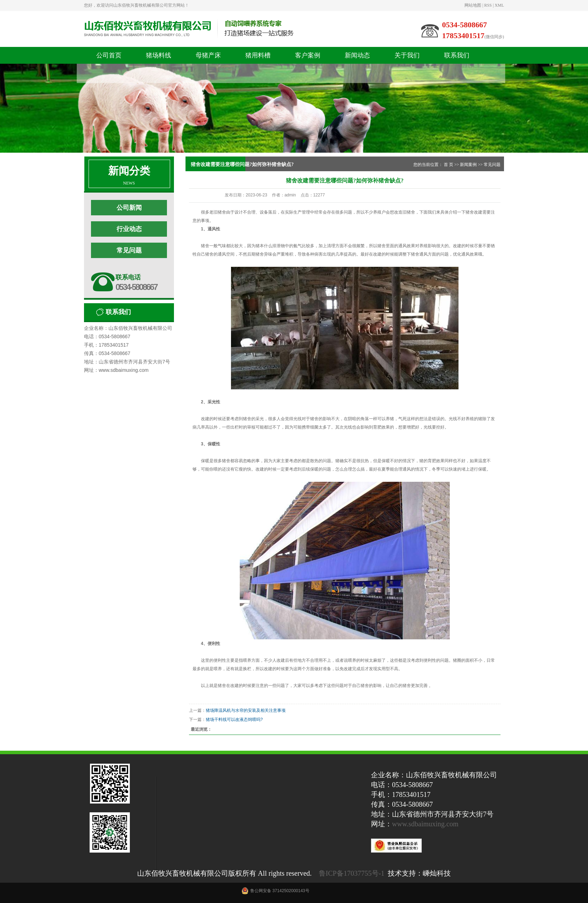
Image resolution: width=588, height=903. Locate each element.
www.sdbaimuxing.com (425, 824)
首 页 (449, 165)
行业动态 (129, 229)
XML (499, 5)
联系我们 (457, 55)
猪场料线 (159, 55)
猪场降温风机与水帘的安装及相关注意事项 (246, 710)
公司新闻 (129, 208)
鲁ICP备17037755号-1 (352, 873)
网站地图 (473, 5)
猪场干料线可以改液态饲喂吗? (234, 720)
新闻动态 (357, 55)
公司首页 (109, 55)
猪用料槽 (258, 55)
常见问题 (129, 250)
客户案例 (308, 55)
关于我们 (407, 55)
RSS (488, 5)
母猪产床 (208, 55)
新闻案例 (468, 165)
